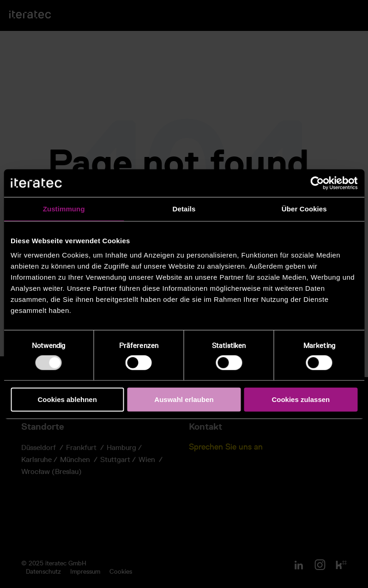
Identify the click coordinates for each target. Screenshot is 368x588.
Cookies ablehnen (67, 399)
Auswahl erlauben (184, 399)
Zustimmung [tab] (64, 209)
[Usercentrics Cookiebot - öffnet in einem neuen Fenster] (317, 183)
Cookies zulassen (301, 399)
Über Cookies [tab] (304, 209)
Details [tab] (184, 209)
